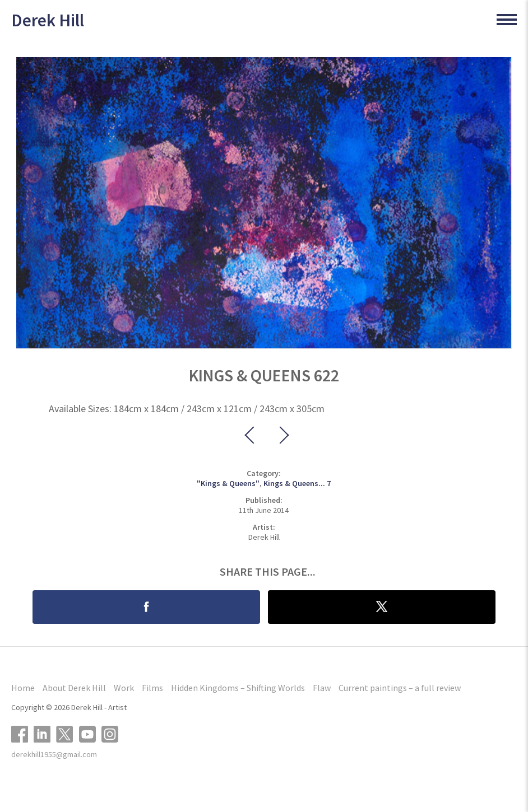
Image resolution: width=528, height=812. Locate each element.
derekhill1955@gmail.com (54, 754)
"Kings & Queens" (228, 483)
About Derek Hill (74, 688)
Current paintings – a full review (400, 688)
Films (152, 688)
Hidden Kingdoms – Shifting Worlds (238, 688)
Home (23, 688)
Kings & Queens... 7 (297, 483)
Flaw (322, 688)
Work (124, 688)
